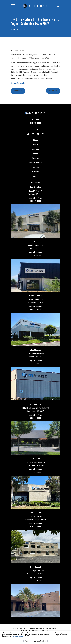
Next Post (53, 91)
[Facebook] (43, 134)
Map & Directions (35, 198)
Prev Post (18, 91)
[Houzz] (38, 134)
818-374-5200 (36, 201)
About (35, 153)
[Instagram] (33, 134)
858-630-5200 (36, 472)
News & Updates (36, 163)
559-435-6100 (36, 255)
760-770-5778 (36, 581)
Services (36, 149)
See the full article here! (20, 83)
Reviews (35, 158)
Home (36, 144)
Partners (36, 172)
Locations (35, 167)
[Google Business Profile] (28, 134)
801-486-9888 (36, 527)
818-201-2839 (36, 123)
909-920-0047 (36, 364)
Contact (35, 176)
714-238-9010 (36, 309)
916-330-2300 (36, 418)
